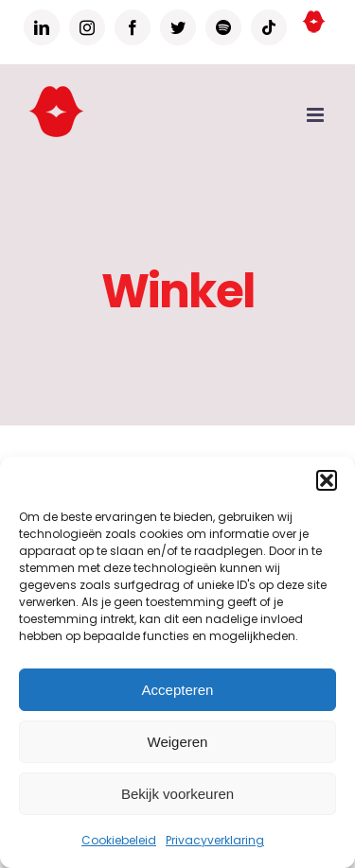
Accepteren (178, 690)
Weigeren (178, 742)
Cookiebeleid (119, 840)
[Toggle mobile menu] (317, 115)
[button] (327, 480)
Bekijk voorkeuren (177, 794)
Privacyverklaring (215, 840)
